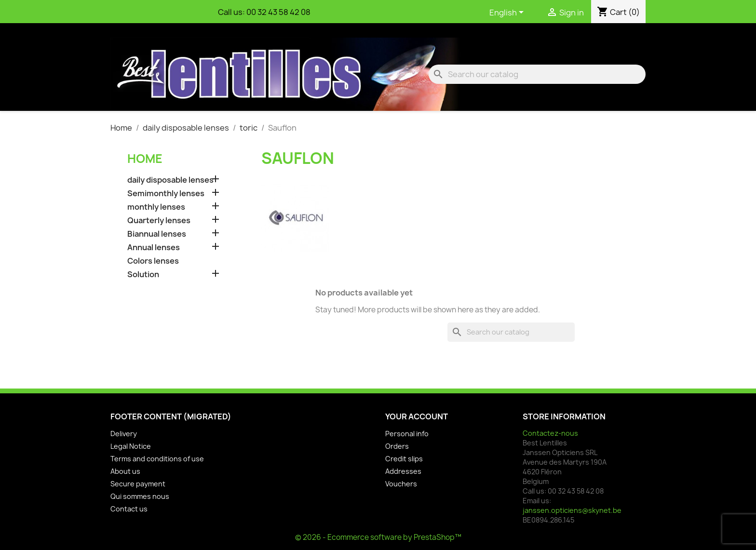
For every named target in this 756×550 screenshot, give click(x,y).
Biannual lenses (157, 234)
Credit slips (404, 459)
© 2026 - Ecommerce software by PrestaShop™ (378, 537)
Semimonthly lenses (166, 194)
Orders (397, 446)
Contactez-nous (550, 433)
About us (125, 471)
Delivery (124, 434)
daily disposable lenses (170, 180)
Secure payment (138, 484)
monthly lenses (156, 207)
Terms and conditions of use (157, 459)
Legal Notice (131, 446)
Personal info (407, 434)
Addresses (403, 471)
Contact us (129, 509)
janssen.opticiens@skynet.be (572, 510)
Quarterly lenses (159, 221)
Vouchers (401, 484)
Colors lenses (153, 261)
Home (145, 159)
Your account (417, 416)
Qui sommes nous (140, 496)
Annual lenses (154, 248)
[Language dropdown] (508, 13)
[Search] (537, 74)
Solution (143, 275)
